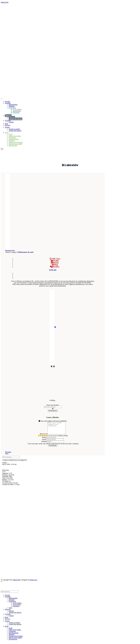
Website (44, 444)
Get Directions (53, 411)
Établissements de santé (25, 252)
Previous (8, 454)
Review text (43, 436)
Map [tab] (55, 265)
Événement (12, 108)
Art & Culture (17, 109)
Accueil (7, 101)
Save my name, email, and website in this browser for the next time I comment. (54, 446)
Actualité (8, 103)
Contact (11, 122)
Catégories (6, 462)
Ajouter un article (14, 129)
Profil (11, 134)
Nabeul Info (5, 2)
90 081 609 (53, 270)
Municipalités (13, 105)
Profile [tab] (55, 261)
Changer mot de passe (16, 142)
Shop (6, 124)
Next (7, 456)
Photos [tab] (55, 263)
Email (44, 442)
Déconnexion (13, 145)
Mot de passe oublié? (15, 144)
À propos (8, 120)
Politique (12, 106)
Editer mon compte (15, 136)
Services (7, 125)
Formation (16, 113)
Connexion (12, 138)
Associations (17, 111)
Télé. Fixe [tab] (55, 259)
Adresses (8, 116)
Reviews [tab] (55, 267)
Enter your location (53, 405)
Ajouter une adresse (16, 119)
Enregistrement (14, 139)
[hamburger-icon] (2, 99)
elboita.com (33, 582)
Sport (10, 114)
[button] (8, 251)
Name (44, 440)
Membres (12, 141)
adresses (12, 117)
